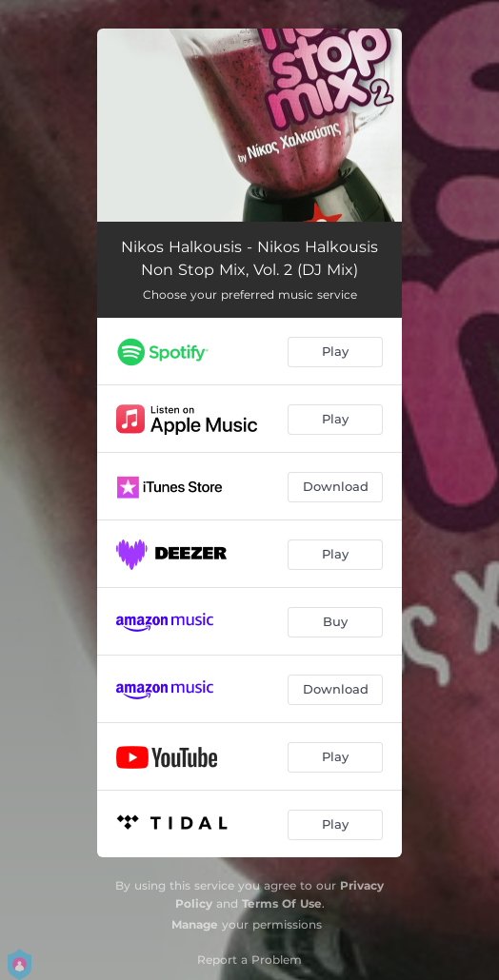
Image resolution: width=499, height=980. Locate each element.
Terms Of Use (282, 903)
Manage (195, 924)
